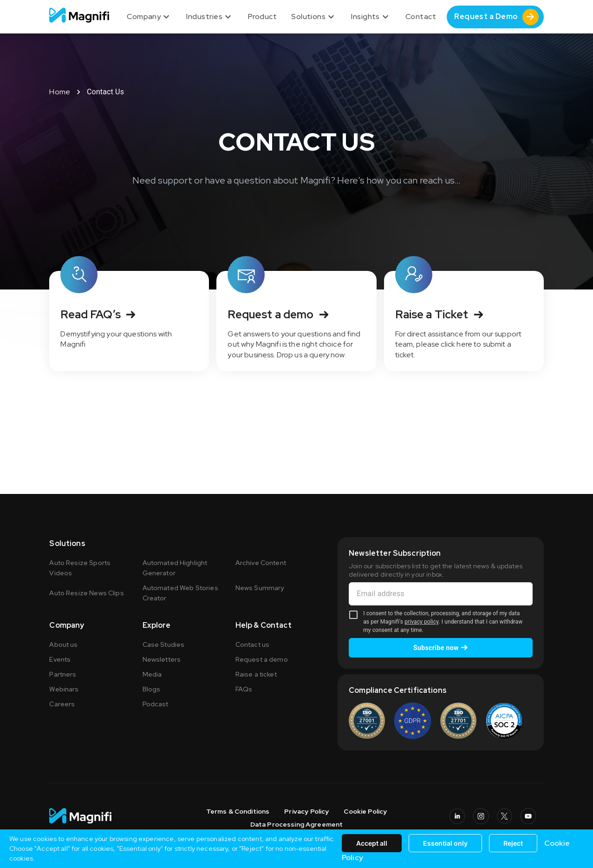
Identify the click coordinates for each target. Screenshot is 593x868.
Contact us (253, 644)
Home (60, 92)
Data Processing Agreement (297, 824)
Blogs (152, 689)
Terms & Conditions (238, 811)
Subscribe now (441, 648)
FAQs (244, 689)
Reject (513, 843)
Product (262, 16)
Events (60, 659)
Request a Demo (496, 17)
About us (63, 644)
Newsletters (162, 659)
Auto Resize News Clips (86, 593)
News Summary (260, 588)
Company (149, 17)
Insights (371, 17)
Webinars (64, 689)
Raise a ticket (256, 674)
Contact (421, 16)
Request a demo (262, 659)
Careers (62, 704)
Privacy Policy (306, 811)
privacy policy (421, 622)
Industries (210, 17)
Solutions (314, 17)
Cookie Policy (365, 811)
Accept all (372, 843)
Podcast (156, 704)
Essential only (445, 843)
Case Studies (164, 644)
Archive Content (261, 563)
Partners (63, 674)
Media (152, 674)
